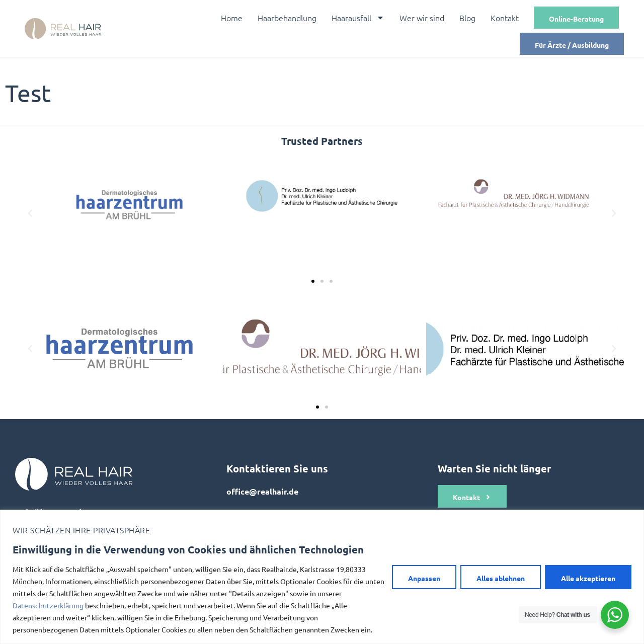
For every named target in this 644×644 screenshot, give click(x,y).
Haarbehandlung (287, 18)
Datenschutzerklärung (48, 605)
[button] (30, 213)
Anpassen (424, 578)
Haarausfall (358, 18)
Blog (467, 18)
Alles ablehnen (501, 578)
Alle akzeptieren (588, 578)
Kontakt (505, 18)
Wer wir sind (422, 18)
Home (232, 18)
